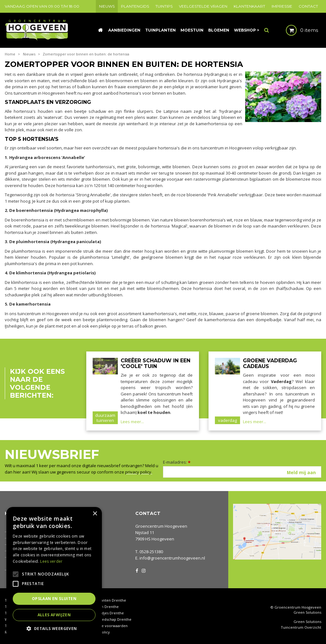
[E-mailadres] (242, 472)
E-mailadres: (177, 462)
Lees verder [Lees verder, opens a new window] (51, 561)
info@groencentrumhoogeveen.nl (172, 558)
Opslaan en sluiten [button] (54, 599)
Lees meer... (132, 422)
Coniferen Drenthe (103, 607)
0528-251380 (151, 552)
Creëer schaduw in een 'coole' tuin (156, 363)
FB (137, 570)
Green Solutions (307, 612)
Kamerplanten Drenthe (106, 600)
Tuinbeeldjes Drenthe (105, 613)
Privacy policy (98, 632)
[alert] (54, 572)
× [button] (95, 514)
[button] (54, 628)
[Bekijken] (297, 30)
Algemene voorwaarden (107, 626)
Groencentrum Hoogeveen (161, 526)
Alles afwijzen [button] (54, 615)
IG (143, 570)
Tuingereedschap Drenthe (109, 619)
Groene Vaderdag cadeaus (270, 363)
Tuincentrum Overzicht (301, 627)
